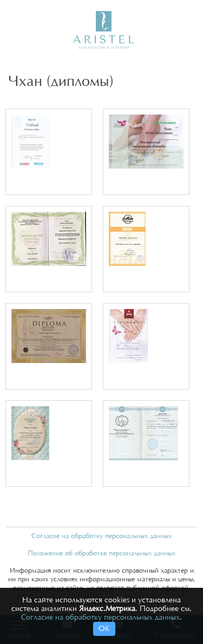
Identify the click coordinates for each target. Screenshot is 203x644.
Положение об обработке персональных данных (101, 553)
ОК (104, 629)
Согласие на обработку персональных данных (101, 536)
